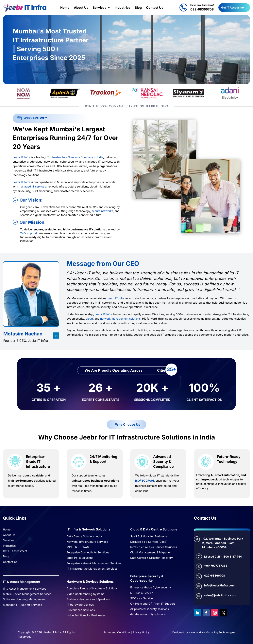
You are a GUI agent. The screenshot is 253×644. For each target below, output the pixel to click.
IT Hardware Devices (80, 605)
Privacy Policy (141, 632)
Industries (123, 8)
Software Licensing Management (24, 599)
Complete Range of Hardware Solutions (92, 589)
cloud (89, 319)
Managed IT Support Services (22, 605)
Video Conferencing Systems (85, 594)
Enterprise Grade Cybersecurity (151, 588)
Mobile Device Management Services (27, 594)
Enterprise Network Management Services (94, 563)
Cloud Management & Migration (151, 553)
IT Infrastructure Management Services (92, 569)
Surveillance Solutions (81, 610)
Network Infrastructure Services (87, 542)
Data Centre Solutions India (84, 537)
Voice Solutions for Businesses (86, 616)
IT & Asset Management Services (25, 589)
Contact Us (155, 8)
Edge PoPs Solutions (80, 558)
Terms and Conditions (117, 632)
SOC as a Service (142, 599)
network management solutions (120, 319)
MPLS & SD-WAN (78, 547)
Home (65, 8)
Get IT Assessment (234, 7)
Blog (138, 8)
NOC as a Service (142, 593)
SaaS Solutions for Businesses (150, 537)
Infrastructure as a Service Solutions (154, 547)
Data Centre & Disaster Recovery (152, 558)
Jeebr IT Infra (21, 157)
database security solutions (148, 615)
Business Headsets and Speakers (88, 599)
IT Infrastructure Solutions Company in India (75, 157)
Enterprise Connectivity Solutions (88, 553)
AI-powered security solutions (150, 609)
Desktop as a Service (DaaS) (149, 542)
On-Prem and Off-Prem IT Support (153, 604)
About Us (81, 8)
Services (100, 8)
